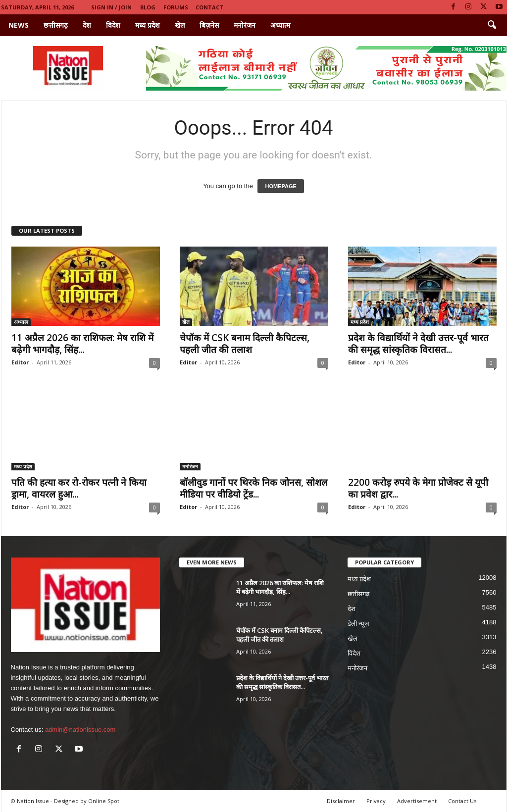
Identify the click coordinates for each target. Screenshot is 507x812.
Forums (176, 7)
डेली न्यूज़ (359, 624)
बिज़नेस (209, 25)
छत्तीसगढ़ (56, 25)
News (19, 25)
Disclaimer (341, 801)
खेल (180, 25)
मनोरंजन (245, 25)
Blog (148, 7)
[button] (492, 25)
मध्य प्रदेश (148, 25)
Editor (20, 362)
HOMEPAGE (280, 186)
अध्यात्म (280, 25)
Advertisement (417, 801)
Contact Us (462, 801)
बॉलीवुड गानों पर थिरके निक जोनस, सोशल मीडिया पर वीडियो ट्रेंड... (254, 488)
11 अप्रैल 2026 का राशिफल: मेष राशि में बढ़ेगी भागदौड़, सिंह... (82, 344)
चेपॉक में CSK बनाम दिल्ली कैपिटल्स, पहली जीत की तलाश (245, 344)
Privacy (376, 801)
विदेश (113, 25)
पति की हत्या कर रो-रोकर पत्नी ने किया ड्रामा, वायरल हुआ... (79, 488)
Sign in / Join (111, 7)
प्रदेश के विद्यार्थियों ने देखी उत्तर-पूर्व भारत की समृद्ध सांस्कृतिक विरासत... (418, 344)
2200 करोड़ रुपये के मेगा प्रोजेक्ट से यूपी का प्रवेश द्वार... (418, 488)
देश (87, 25)
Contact (209, 7)
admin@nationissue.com (80, 730)
